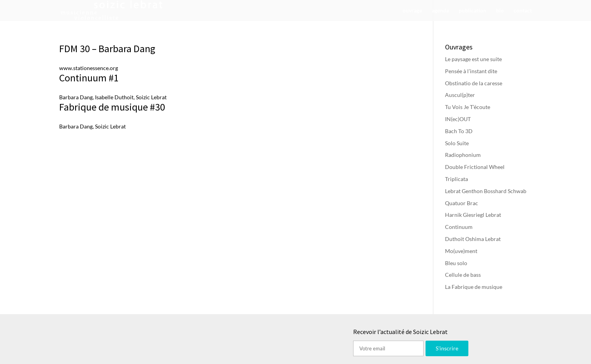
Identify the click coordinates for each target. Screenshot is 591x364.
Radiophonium (463, 155)
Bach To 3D (459, 131)
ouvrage (412, 11)
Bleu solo (456, 263)
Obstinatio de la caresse (474, 83)
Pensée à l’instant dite (471, 71)
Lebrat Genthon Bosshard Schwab (486, 191)
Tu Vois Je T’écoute (468, 107)
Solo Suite (457, 143)
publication (472, 11)
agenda (440, 11)
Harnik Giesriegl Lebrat (473, 215)
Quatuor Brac (462, 203)
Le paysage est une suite (473, 59)
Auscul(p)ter (460, 95)
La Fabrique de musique (474, 287)
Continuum (459, 227)
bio (500, 11)
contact (523, 11)
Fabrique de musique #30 (112, 107)
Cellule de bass (463, 275)
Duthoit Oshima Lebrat (473, 239)
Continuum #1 (89, 78)
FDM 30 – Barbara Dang (107, 48)
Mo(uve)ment (461, 251)
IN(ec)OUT (458, 119)
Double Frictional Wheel (475, 167)
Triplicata (456, 179)
